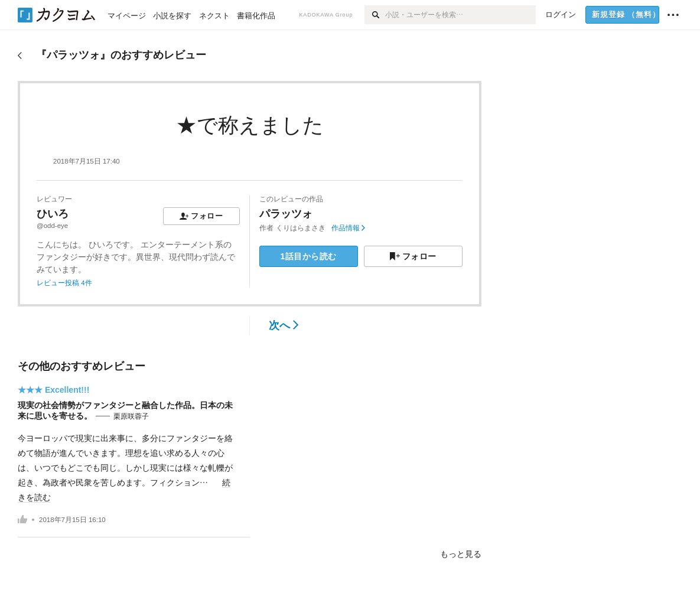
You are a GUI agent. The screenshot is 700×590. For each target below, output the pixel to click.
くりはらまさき (301, 228)
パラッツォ (286, 214)
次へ (284, 325)
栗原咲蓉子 (131, 416)
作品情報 (348, 228)
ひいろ (53, 214)
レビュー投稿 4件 (64, 283)
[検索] (375, 15)
